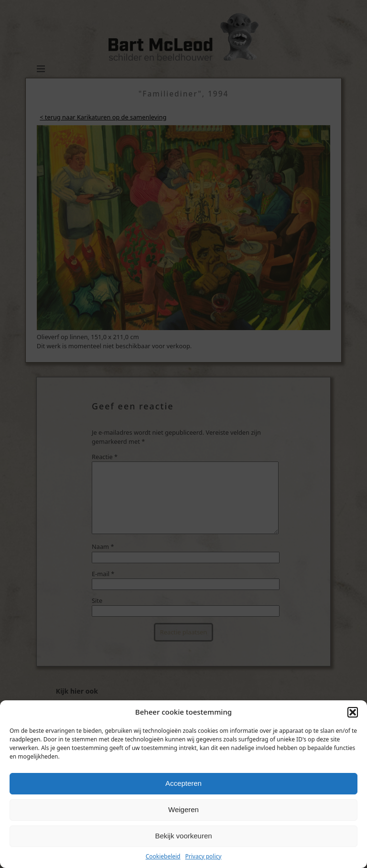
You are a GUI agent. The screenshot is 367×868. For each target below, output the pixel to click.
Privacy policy (204, 856)
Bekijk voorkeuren (183, 836)
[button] (353, 712)
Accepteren (183, 783)
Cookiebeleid (163, 856)
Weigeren (183, 809)
